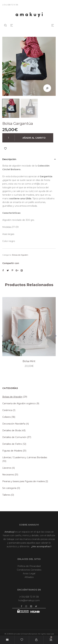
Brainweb (16, 634)
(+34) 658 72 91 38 (29, 597)
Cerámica (7, 410)
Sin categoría (9, 488)
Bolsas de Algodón (20, 255)
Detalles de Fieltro (12, 444)
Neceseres (8, 475)
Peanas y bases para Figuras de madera (24, 481)
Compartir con (11, 263)
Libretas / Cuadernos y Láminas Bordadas (25, 457)
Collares (6, 417)
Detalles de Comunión (14, 437)
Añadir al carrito (34, 138)
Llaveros (7, 468)
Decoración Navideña (14, 424)
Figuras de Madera (12, 451)
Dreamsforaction (30, 634)
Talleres (6, 495)
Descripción (9, 159)
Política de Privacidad (29, 566)
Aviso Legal (29, 573)
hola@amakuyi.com (29, 600)
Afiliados (29, 577)
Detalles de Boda (12, 430)
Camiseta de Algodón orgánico (19, 403)
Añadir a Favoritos (5, 149)
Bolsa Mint (29, 361)
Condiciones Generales (29, 570)
